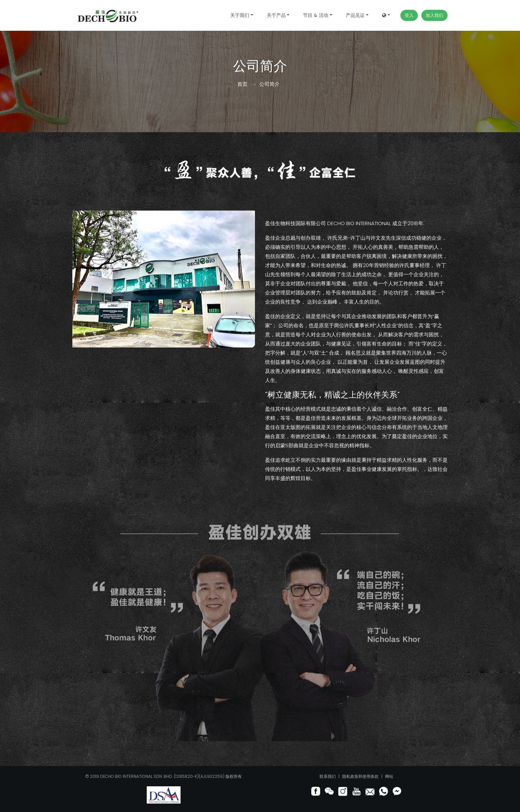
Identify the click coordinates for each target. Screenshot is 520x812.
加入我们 (434, 15)
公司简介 (269, 84)
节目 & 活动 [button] (316, 15)
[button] (386, 15)
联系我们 (328, 776)
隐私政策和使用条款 (361, 776)
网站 (389, 776)
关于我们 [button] (240, 15)
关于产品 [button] (276, 15)
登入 (409, 15)
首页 (242, 84)
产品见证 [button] (355, 15)
